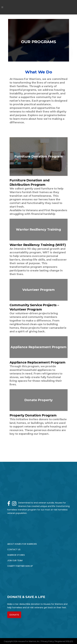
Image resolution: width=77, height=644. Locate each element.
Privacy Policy (48, 641)
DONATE (14, 615)
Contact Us (14, 549)
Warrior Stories (16, 555)
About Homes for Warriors (22, 544)
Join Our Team (15, 560)
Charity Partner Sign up (20, 566)
